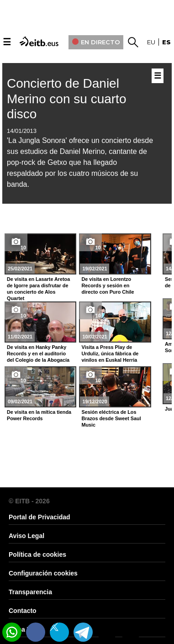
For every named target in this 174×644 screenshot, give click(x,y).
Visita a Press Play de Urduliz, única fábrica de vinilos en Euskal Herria (110, 354)
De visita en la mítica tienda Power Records (39, 415)
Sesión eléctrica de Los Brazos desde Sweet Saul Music (111, 418)
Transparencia (30, 592)
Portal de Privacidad (40, 517)
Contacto (23, 611)
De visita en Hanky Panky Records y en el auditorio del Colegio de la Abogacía (38, 354)
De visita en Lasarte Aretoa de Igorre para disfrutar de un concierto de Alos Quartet (38, 289)
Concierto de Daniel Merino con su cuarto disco (66, 99)
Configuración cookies (43, 573)
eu (151, 42)
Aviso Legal (26, 536)
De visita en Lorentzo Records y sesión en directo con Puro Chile (108, 285)
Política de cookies (37, 554)
